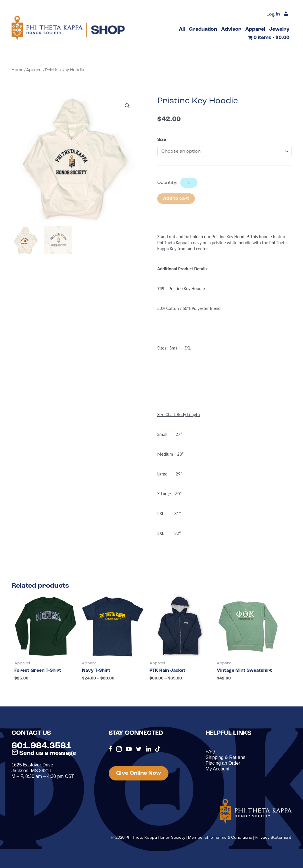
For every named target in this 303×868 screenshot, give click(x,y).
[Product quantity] (189, 183)
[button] (127, 106)
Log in (273, 14)
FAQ (210, 752)
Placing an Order (223, 763)
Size (162, 140)
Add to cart (176, 199)
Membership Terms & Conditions (220, 838)
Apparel (34, 70)
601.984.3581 (41, 746)
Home (17, 70)
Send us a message (44, 753)
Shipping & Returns (225, 757)
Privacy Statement (273, 838)
